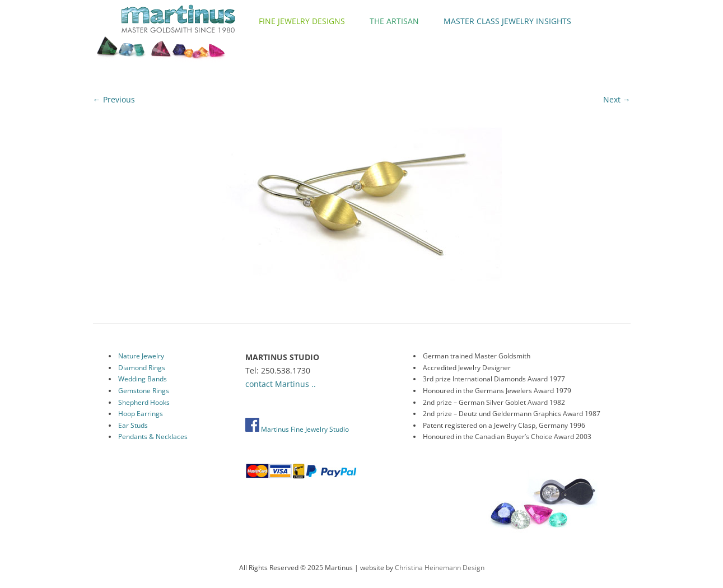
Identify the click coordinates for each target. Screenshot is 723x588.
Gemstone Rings (144, 391)
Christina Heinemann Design (440, 568)
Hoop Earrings (141, 414)
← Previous (114, 99)
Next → (617, 99)
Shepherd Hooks (144, 402)
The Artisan (394, 21)
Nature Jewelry (141, 356)
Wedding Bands (143, 379)
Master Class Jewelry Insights (507, 21)
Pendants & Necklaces (153, 437)
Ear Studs (133, 425)
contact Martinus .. (281, 384)
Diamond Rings (142, 368)
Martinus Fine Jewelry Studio (297, 429)
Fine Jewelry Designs (302, 21)
